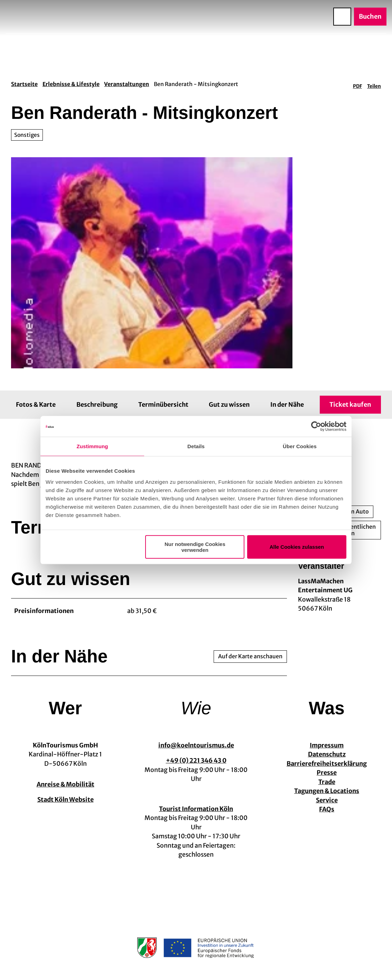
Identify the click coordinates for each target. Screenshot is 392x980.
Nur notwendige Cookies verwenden (195, 547)
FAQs (327, 810)
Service (327, 800)
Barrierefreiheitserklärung (327, 764)
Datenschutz (327, 755)
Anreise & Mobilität (66, 784)
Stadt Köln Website (66, 800)
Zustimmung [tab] (92, 446)
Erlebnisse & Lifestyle (71, 84)
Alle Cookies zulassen (297, 547)
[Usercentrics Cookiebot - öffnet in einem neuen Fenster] (316, 426)
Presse (327, 773)
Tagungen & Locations (327, 791)
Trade (327, 782)
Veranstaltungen (127, 84)
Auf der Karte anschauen (250, 656)
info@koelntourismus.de (196, 745)
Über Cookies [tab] (300, 446)
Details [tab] (196, 446)
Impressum (327, 745)
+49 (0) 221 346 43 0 (196, 761)
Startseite (24, 84)
